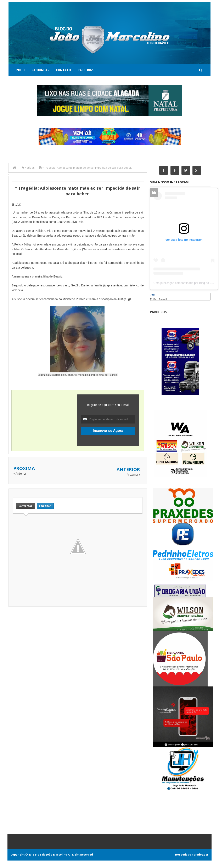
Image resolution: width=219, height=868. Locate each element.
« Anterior (20, 473)
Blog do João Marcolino (51, 855)
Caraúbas (156, 303)
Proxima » (133, 475)
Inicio (20, 70)
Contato (63, 70)
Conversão (26, 506)
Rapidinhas (40, 70)
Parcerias (86, 70)
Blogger (203, 855)
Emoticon (45, 506)
